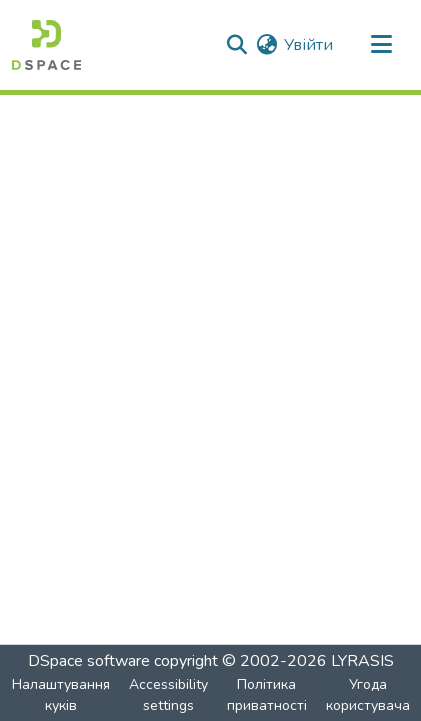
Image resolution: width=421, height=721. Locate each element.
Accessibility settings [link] (168, 695)
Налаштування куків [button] (61, 695)
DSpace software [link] (89, 661)
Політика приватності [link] (267, 695)
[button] (46, 45)
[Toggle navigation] (381, 45)
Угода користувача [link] (368, 695)
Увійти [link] (308, 45)
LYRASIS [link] (362, 661)
